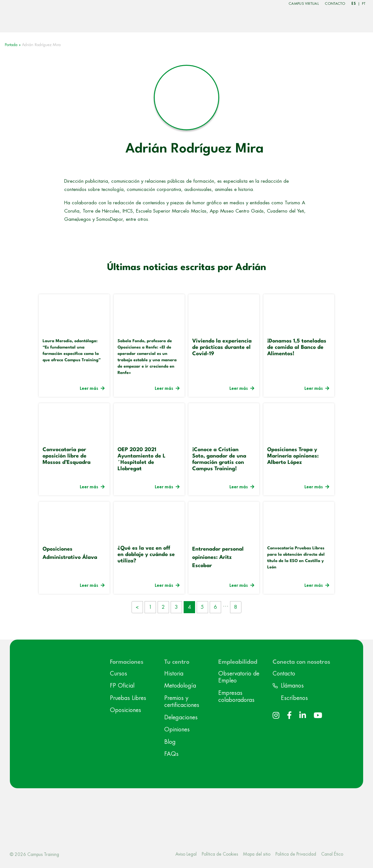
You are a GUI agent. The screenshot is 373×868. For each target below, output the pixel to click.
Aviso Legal (186, 854)
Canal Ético (332, 854)
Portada (11, 45)
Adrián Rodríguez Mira (195, 149)
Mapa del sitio (257, 854)
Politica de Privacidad (296, 854)
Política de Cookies (220, 854)
